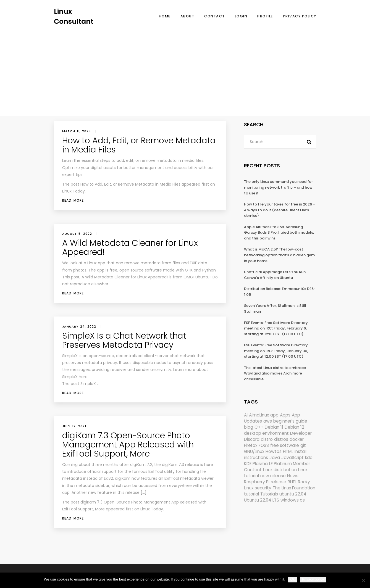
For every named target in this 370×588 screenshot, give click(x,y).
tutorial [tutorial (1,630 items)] (251, 494)
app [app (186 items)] (274, 415)
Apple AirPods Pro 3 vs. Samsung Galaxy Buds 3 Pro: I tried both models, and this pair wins (279, 233)
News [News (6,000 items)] (293, 476)
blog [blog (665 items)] (249, 427)
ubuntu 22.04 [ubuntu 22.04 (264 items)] (293, 494)
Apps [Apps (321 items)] (285, 415)
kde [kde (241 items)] (309, 458)
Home (165, 16)
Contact (215, 16)
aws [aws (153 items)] (268, 421)
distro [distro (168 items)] (267, 439)
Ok (292, 579)
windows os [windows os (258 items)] (293, 500)
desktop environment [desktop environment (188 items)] (266, 433)
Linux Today (74, 191)
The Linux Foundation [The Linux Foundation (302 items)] (294, 488)
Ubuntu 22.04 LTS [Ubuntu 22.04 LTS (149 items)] (262, 500)
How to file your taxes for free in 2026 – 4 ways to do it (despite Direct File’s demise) (280, 210)
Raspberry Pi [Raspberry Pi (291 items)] (257, 482)
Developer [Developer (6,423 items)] (301, 433)
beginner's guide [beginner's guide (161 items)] (290, 421)
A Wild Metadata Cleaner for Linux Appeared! (130, 248)
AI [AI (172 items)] (246, 415)
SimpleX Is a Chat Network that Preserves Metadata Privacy (124, 340)
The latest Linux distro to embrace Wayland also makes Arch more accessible (275, 373)
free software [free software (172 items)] (285, 445)
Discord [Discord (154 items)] (252, 439)
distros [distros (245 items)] (281, 439)
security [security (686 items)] (263, 488)
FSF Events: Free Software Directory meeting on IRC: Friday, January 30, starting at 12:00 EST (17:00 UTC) (276, 351)
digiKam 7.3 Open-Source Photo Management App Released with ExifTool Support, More (128, 445)
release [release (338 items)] (279, 482)
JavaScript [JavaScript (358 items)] (292, 458)
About (187, 16)
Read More (73, 200)
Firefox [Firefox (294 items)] (251, 445)
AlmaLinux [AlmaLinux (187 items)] (259, 415)
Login (241, 16)
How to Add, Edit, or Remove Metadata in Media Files (139, 145)
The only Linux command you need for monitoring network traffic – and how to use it (278, 187)
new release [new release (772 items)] (273, 476)
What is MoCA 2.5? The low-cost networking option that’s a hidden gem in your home (279, 255)
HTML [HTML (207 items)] (288, 451)
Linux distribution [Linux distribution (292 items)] (280, 470)
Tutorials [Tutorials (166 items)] (269, 494)
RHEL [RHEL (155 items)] (292, 482)
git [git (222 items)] (303, 445)
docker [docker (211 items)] (297, 439)
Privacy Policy (300, 16)
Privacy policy (313, 579)
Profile (265, 16)
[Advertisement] (185, 68)
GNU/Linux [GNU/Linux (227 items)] (254, 451)
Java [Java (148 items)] (275, 458)
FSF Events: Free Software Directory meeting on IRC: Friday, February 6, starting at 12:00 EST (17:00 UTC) (276, 328)
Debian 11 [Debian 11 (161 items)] (274, 427)
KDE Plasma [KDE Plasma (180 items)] (256, 464)
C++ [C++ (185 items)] (259, 427)
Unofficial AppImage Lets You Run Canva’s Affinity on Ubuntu (275, 275)
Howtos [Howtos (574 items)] (274, 451)
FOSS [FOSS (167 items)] (264, 445)
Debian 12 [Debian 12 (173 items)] (294, 427)
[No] (363, 580)
